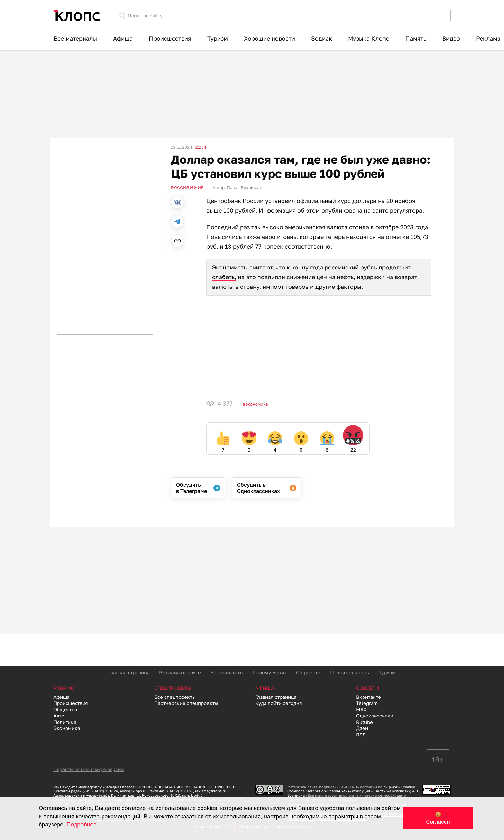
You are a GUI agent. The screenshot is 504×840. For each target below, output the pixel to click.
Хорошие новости (270, 38)
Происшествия (170, 38)
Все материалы (75, 38)
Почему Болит (270, 672)
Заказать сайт (227, 672)
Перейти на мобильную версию (89, 769)
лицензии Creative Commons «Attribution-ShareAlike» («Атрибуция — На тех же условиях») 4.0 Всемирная (353, 791)
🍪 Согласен (438, 818)
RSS (361, 735)
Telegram (367, 703)
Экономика (257, 404)
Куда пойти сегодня (279, 703)
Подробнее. (82, 825)
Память (416, 38)
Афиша (123, 38)
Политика (65, 722)
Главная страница (129, 672)
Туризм (218, 38)
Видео (451, 38)
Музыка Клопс (369, 38)
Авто (59, 716)
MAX (361, 709)
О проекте (308, 672)
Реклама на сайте (180, 672)
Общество (65, 709)
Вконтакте (369, 697)
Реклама (488, 38)
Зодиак (322, 38)
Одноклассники (375, 716)
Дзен (362, 728)
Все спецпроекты (175, 697)
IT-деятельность (350, 672)
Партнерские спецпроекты (186, 703)
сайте (380, 210)
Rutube (364, 722)
